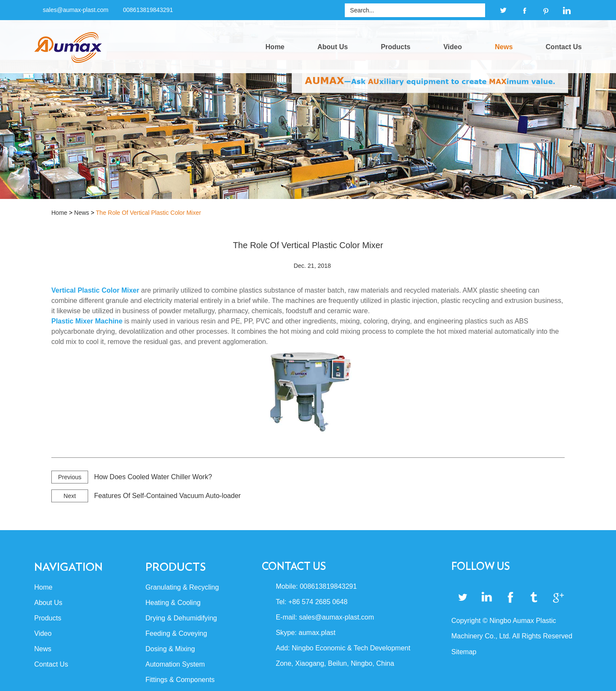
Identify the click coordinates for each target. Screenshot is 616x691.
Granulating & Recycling (182, 587)
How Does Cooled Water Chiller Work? (153, 477)
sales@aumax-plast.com (76, 10)
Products (395, 47)
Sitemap (464, 652)
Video (452, 47)
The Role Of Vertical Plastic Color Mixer (148, 213)
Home (275, 47)
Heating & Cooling (173, 603)
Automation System (175, 664)
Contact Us (564, 47)
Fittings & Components (180, 680)
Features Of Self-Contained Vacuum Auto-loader (167, 496)
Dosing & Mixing (170, 649)
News (504, 47)
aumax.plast (317, 633)
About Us (333, 47)
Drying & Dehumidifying (181, 618)
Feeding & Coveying (176, 633)
